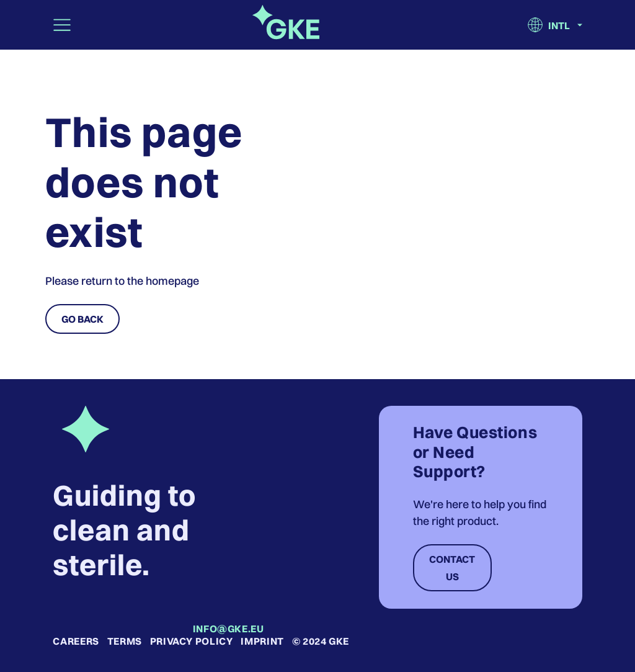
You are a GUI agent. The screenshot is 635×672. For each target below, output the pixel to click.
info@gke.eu (229, 629)
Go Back (82, 319)
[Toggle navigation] (62, 25)
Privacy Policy (192, 641)
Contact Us (452, 568)
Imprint (262, 641)
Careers (76, 641)
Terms (125, 641)
